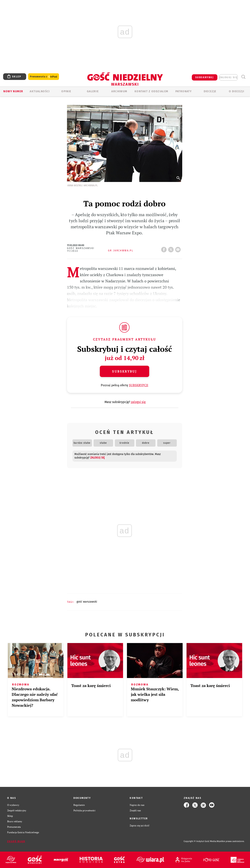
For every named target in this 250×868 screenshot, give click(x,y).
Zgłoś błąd (16, 841)
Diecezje (210, 91)
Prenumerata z (44, 77)
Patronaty (184, 91)
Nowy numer (13, 91)
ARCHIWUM (119, 91)
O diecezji (237, 91)
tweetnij (172, 248)
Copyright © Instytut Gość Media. (200, 841)
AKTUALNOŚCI (40, 91)
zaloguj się (229, 77)
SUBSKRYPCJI (139, 385)
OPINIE (66, 91)
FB (165, 248)
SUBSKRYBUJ (204, 77)
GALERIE (93, 91)
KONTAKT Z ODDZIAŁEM (151, 91)
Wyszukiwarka (243, 77)
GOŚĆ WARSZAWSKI (87, 602)
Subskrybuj (124, 371)
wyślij (179, 248)
